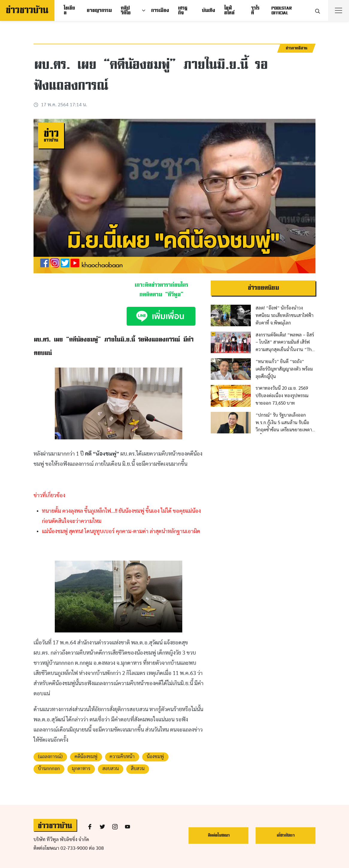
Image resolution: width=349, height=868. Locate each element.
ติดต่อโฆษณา (219, 835)
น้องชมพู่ (155, 757)
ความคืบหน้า (122, 757)
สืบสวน (138, 769)
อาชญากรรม (99, 10)
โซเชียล (69, 10)
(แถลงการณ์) (50, 757)
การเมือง (160, 10)
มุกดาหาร (81, 769)
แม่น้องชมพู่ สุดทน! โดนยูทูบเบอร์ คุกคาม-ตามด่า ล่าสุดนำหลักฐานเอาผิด (121, 531)
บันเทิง (208, 10)
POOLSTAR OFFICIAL (281, 10)
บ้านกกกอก (49, 769)
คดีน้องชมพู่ (86, 757)
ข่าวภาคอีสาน (296, 48)
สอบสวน (111, 769)
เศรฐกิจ (182, 10)
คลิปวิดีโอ (126, 10)
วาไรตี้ (255, 10)
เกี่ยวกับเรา (286, 835)
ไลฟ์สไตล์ (229, 10)
